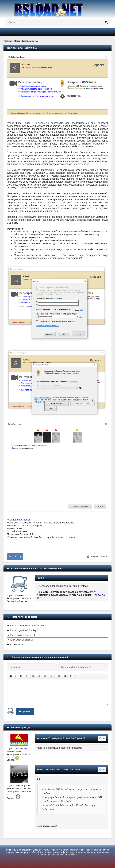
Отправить (25, 711)
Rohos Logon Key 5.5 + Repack (25, 630)
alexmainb (42, 738)
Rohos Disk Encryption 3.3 (22, 635)
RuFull (40, 770)
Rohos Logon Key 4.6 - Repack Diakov (28, 626)
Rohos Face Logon (41, 537)
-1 (15, 557)
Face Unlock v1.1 (18, 645)
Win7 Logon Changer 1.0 (22, 640)
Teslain (28, 520)
